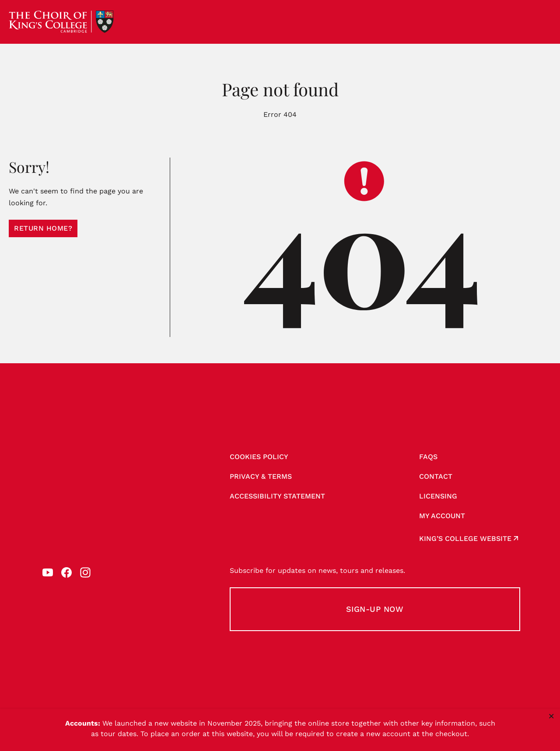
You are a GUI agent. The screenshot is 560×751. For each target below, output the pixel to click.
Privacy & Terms (261, 476)
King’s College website (465, 539)
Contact (436, 476)
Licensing (438, 496)
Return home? (43, 228)
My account (442, 516)
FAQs (428, 457)
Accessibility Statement (277, 496)
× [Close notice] (551, 716)
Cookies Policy (259, 457)
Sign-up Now (375, 609)
